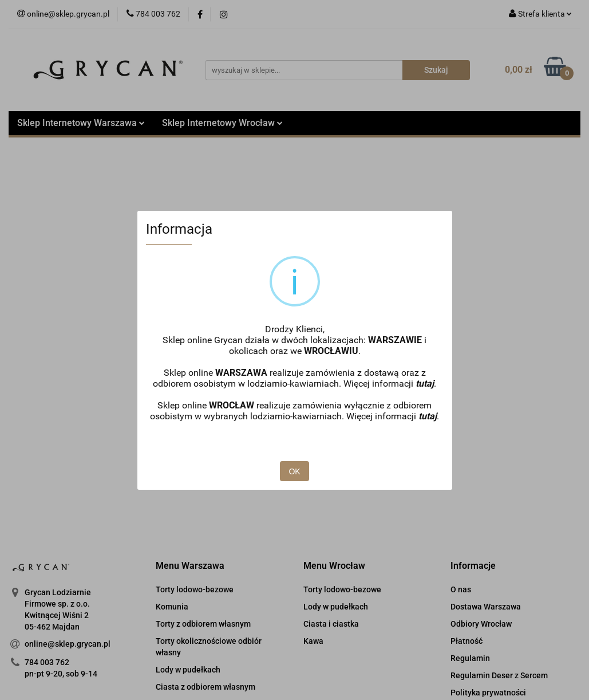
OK (294, 471)
